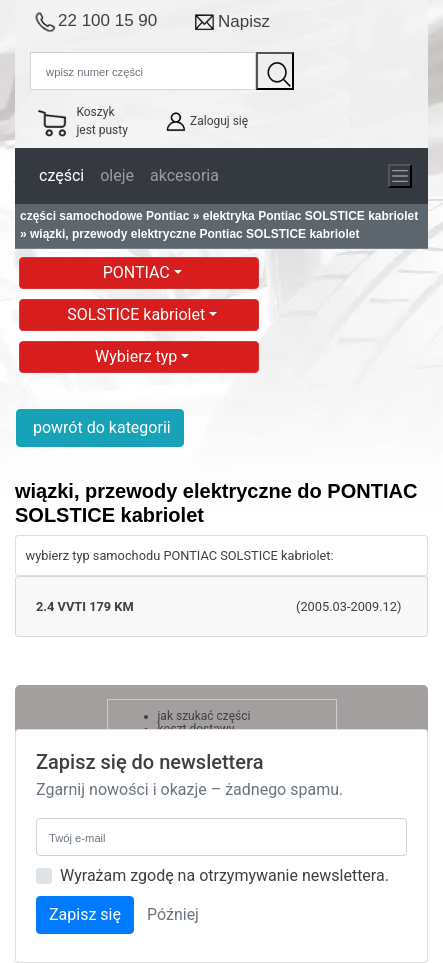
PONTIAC (138, 272)
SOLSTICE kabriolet (138, 314)
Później (173, 914)
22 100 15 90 (107, 20)
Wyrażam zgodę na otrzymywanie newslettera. (224, 875)
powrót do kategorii (100, 427)
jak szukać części (204, 716)
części (61, 175)
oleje (117, 175)
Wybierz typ (138, 356)
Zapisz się (85, 914)
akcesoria (184, 175)
